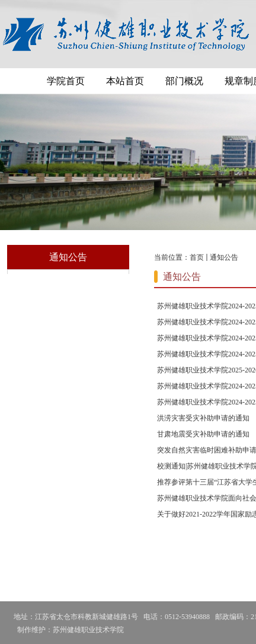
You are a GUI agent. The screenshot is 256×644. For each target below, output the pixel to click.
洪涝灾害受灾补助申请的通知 (203, 418)
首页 (197, 257)
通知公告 (224, 257)
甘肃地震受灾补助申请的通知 (203, 434)
